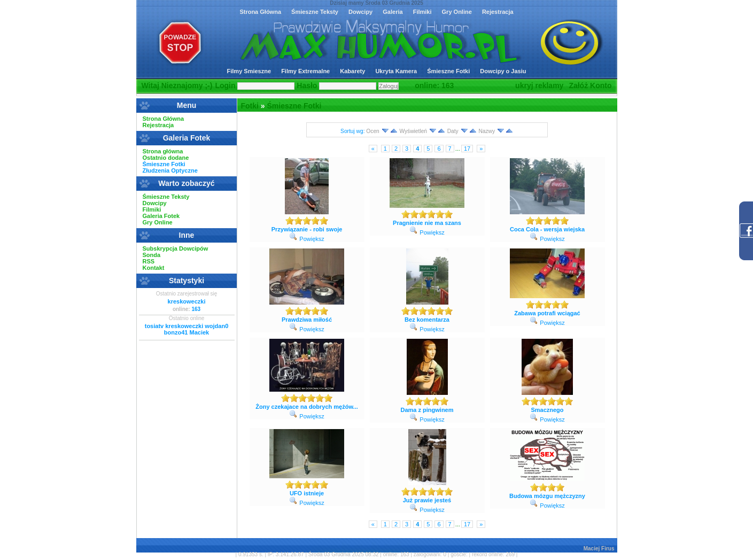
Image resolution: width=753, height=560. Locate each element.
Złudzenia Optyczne (170, 170)
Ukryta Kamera (396, 71)
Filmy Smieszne (249, 71)
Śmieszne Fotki (448, 71)
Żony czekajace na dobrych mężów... (307, 407)
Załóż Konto (590, 85)
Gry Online (457, 12)
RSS (149, 261)
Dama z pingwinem (427, 410)
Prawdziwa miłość (307, 320)
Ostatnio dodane (166, 158)
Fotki (250, 106)
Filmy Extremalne (305, 71)
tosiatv (154, 326)
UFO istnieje (307, 493)
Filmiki (422, 12)
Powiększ (312, 239)
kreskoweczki (187, 301)
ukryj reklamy (539, 85)
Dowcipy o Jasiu (503, 71)
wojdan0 (216, 326)
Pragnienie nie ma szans (427, 223)
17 (467, 149)
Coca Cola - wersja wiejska (547, 229)
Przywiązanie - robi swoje (307, 229)
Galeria (393, 12)
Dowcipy (360, 12)
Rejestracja (498, 12)
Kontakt (154, 268)
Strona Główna (260, 12)
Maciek (199, 332)
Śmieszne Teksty (315, 12)
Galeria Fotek (161, 216)
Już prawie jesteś (427, 500)
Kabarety (352, 71)
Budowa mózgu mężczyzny (547, 496)
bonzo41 (176, 332)
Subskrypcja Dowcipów (176, 248)
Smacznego (547, 410)
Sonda (152, 255)
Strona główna (163, 151)
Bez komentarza (427, 320)
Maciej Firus (599, 549)
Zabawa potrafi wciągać (547, 313)
